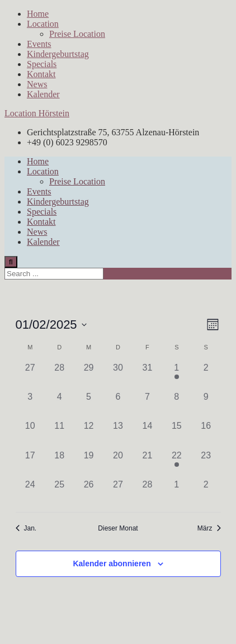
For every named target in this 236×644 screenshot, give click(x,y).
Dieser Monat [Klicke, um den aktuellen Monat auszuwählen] (118, 528)
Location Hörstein (37, 113)
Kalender (43, 94)
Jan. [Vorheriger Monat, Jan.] (26, 528)
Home (38, 14)
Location (43, 24)
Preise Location (77, 34)
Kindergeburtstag (58, 54)
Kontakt (41, 74)
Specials (42, 64)
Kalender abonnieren (112, 563)
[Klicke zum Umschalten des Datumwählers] (51, 325)
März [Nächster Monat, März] (209, 528)
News (37, 84)
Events (39, 44)
